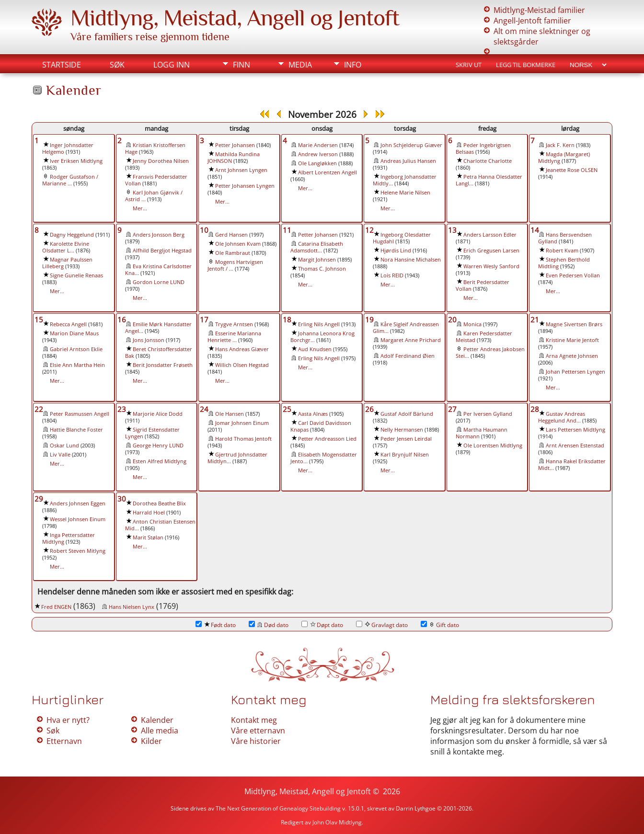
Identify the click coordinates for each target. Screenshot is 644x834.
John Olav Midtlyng (337, 822)
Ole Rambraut (233, 253)
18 (287, 320)
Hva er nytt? (68, 720)
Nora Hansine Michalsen (411, 260)
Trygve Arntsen (234, 324)
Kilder (151, 741)
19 (369, 320)
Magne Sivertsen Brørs (574, 324)
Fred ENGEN (56, 607)
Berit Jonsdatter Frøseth (163, 365)
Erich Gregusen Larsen (491, 251)
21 (535, 320)
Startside (62, 65)
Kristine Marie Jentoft (572, 340)
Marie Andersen (318, 145)
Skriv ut (469, 65)
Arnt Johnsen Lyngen (241, 170)
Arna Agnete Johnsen (572, 356)
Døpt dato (322, 625)
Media (300, 65)
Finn (241, 65)
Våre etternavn (258, 731)
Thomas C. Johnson (322, 269)
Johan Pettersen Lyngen (575, 372)
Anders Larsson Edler (490, 235)
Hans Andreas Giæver (242, 349)
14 (535, 230)
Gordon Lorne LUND (159, 282)
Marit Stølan (148, 537)
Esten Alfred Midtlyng (160, 461)
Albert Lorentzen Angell (328, 172)
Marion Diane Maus (74, 333)
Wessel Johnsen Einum (78, 519)
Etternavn (64, 741)
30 (122, 499)
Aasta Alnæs (313, 414)
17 (204, 320)
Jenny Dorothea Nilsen (161, 161)
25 (287, 409)
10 (204, 230)
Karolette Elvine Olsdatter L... (66, 247)
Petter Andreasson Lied (327, 439)
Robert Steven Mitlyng (78, 551)
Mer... (140, 208)
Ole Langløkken (317, 163)
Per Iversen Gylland (488, 414)
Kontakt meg (254, 720)
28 (535, 409)
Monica (472, 324)
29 (39, 499)
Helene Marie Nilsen (405, 193)
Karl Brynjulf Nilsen (405, 455)
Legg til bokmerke (526, 65)
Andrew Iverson (318, 154)
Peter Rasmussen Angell (80, 414)
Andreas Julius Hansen (408, 161)
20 (452, 320)
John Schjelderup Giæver (411, 145)
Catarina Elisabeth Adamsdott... (317, 247)
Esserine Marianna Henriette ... (234, 337)
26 (369, 409)
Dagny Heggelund (72, 235)
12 (369, 230)
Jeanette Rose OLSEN (572, 170)
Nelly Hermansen (402, 430)
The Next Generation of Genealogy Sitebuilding (278, 808)
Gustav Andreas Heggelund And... (562, 417)
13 (452, 230)
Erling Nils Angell (319, 324)
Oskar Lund (64, 446)
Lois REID (392, 275)
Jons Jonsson (149, 340)
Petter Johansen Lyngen (245, 186)
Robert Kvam (562, 251)
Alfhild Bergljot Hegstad (162, 251)
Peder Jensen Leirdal (406, 439)
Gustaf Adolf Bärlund (407, 414)
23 (122, 409)
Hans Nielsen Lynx (132, 607)
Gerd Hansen (231, 235)
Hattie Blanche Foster (76, 430)
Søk (117, 65)
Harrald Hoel (149, 513)
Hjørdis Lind (396, 251)
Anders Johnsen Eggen (78, 503)
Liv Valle (60, 455)
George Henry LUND (158, 446)
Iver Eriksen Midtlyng (76, 161)
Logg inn (172, 65)
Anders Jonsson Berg (159, 235)
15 (39, 320)
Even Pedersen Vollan (573, 275)
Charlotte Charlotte (488, 161)
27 (452, 409)
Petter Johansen (235, 145)
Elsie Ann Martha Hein (77, 365)
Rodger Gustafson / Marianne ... (70, 180)
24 (204, 409)
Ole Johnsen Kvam (238, 244)
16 (122, 320)
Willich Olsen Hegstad (242, 365)
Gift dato (440, 625)
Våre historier (256, 741)
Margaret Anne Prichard (411, 340)
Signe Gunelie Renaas (76, 275)
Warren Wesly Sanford (491, 266)
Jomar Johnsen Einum (242, 423)
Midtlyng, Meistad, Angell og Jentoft (235, 18)
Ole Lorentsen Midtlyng (493, 446)
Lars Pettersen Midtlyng (575, 430)
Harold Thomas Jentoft (243, 439)
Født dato (216, 625)
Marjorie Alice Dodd (158, 414)
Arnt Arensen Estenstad (575, 446)
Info (353, 65)
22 (39, 409)
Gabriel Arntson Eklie (76, 349)
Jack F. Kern (560, 145)
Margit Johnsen (317, 260)
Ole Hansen (230, 414)
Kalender (157, 720)
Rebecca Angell (68, 324)
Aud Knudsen (315, 349)
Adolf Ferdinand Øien (408, 356)
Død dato (269, 625)
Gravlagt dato (382, 625)
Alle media (160, 731)
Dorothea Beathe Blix (159, 503)
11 (287, 230)
